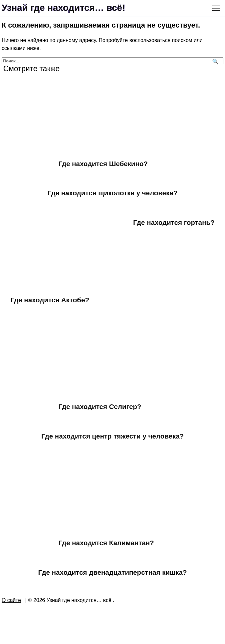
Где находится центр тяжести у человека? (113, 436)
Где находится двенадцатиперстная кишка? (112, 572)
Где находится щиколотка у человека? (113, 193)
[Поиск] (215, 61)
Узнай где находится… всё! (63, 8)
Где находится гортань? (174, 222)
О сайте (11, 600)
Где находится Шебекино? (103, 164)
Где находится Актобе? (50, 300)
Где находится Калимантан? (106, 543)
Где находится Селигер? (100, 407)
